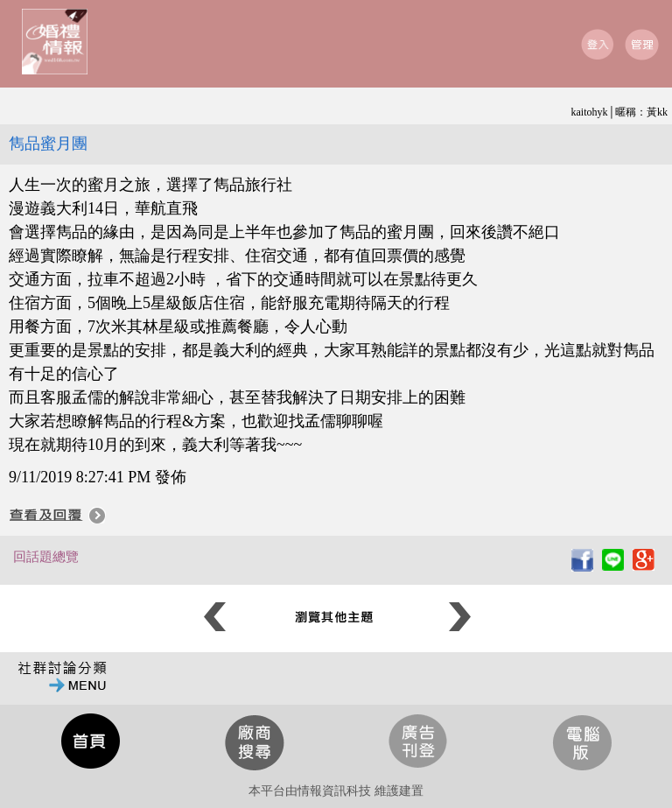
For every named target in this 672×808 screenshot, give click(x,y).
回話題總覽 (46, 557)
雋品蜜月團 (48, 144)
